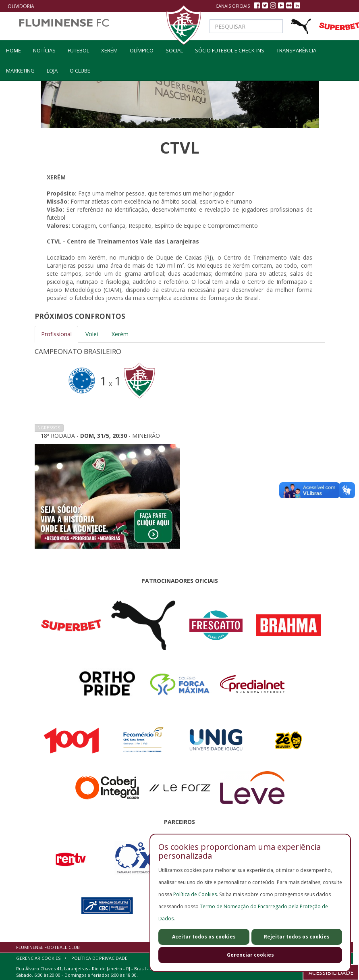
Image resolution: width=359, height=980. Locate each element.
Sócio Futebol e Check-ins (230, 50)
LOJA (52, 71)
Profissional (56, 334)
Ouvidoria (21, 6)
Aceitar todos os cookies (204, 937)
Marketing (20, 71)
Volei (92, 334)
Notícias (44, 50)
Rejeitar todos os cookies (297, 937)
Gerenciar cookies (250, 955)
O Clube (80, 71)
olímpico (142, 50)
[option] (180, 391)
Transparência (296, 50)
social (174, 50)
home (13, 50)
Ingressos (48, 428)
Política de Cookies (195, 894)
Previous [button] (23, 391)
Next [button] (337, 391)
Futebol (78, 50)
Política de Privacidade (99, 958)
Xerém (109, 50)
